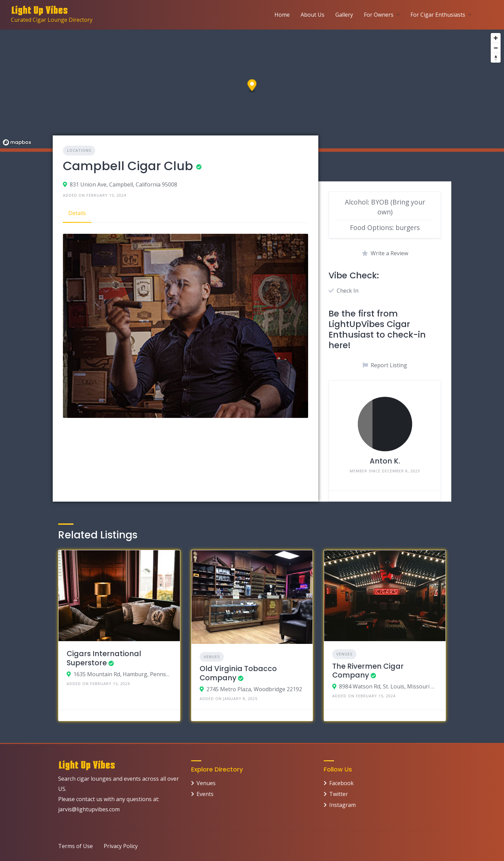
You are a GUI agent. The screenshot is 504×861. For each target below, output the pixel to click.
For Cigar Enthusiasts (438, 15)
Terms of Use (75, 846)
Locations (79, 150)
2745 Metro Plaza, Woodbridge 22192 (254, 689)
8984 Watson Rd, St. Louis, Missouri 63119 (388, 686)
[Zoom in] (496, 38)
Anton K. (385, 461)
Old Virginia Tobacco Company (238, 673)
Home (282, 15)
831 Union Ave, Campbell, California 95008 (123, 184)
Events (205, 794)
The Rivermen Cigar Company (368, 671)
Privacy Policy (121, 846)
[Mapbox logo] (17, 142)
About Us (313, 15)
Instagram (342, 805)
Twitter (339, 794)
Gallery (344, 15)
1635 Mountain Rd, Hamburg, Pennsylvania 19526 (123, 674)
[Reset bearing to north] (496, 58)
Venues (212, 657)
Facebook (341, 783)
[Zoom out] (496, 48)
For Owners (379, 15)
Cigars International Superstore (104, 658)
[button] (252, 86)
